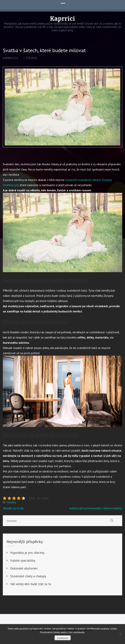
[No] (120, 634)
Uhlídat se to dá (13, 508)
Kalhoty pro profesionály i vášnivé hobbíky (96, 508)
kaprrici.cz (10, 58)
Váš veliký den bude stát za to (31, 584)
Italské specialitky (23, 561)
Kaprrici (63, 19)
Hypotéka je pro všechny (27, 553)
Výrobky (11, 502)
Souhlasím (63, 638)
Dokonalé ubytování (24, 568)
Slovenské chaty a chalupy (28, 576)
